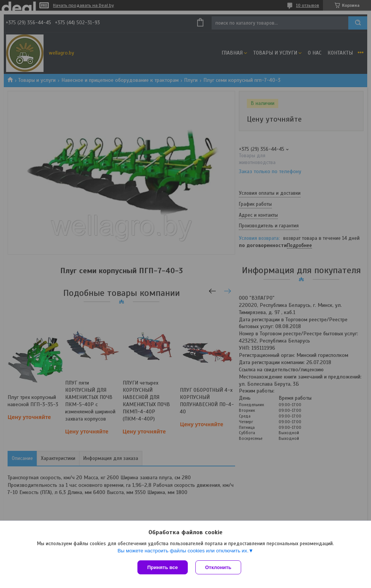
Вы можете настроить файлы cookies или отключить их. (183, 551)
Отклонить (218, 567)
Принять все (163, 567)
